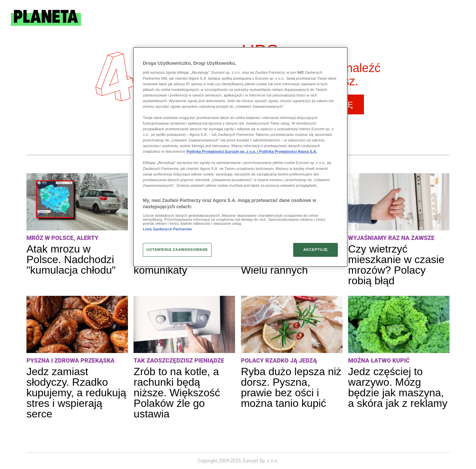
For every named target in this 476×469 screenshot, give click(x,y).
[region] (240, 157)
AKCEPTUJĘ (315, 250)
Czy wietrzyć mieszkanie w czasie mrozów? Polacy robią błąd (396, 265)
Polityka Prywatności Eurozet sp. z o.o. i (223, 151)
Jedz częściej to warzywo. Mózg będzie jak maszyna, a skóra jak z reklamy (398, 387)
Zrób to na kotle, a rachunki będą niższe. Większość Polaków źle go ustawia (177, 393)
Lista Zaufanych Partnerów (167, 229)
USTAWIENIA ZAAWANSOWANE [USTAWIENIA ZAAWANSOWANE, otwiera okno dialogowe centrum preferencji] (177, 250)
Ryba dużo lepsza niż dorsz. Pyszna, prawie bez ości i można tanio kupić (291, 387)
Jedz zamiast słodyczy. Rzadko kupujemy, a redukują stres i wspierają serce (76, 393)
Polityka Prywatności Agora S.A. (288, 151)
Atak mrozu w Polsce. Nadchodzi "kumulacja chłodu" (71, 259)
